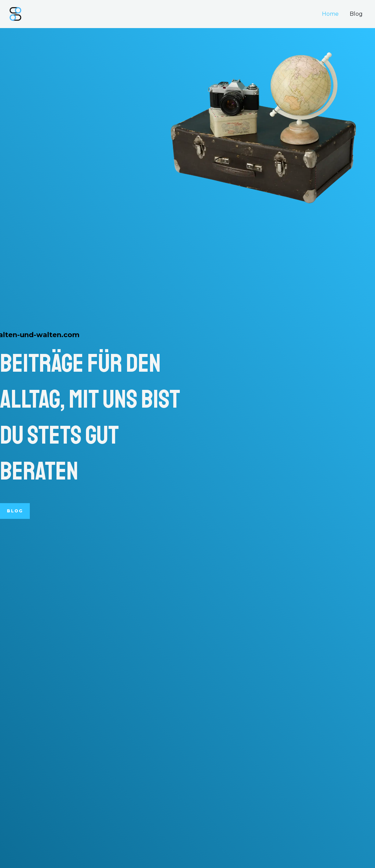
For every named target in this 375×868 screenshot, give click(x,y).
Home (330, 14)
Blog (356, 14)
